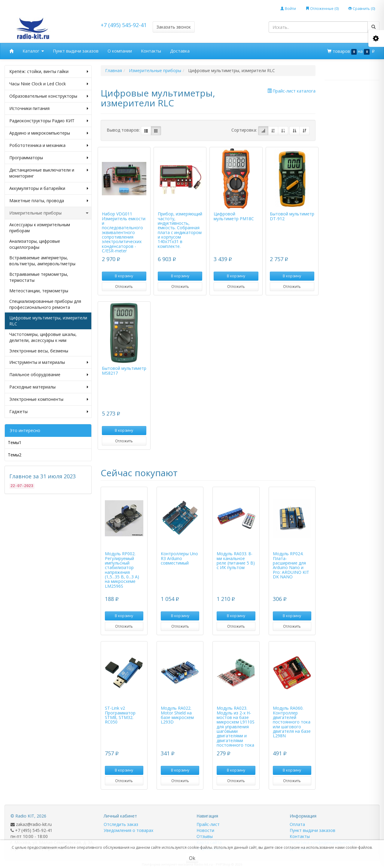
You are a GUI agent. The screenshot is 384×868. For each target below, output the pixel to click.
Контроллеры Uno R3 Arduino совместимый (179, 558)
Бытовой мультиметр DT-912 (292, 216)
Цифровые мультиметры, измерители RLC (48, 321)
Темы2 (15, 455)
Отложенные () (322, 9)
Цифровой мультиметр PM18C (234, 216)
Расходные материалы (49, 387)
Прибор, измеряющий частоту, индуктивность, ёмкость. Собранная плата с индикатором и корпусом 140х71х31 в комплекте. (180, 230)
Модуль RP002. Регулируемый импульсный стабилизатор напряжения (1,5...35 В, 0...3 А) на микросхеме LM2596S (122, 570)
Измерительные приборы (49, 213)
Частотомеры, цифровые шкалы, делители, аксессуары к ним (43, 337)
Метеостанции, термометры (39, 291)
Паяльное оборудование (49, 375)
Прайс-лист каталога (291, 91)
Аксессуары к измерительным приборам (40, 228)
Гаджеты (49, 412)
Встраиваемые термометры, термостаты (39, 277)
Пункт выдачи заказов (76, 51)
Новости (205, 830)
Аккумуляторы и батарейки (49, 188)
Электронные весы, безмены (39, 351)
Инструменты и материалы (49, 362)
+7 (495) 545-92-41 (124, 25)
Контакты (151, 51)
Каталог (33, 51)
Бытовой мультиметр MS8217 (124, 370)
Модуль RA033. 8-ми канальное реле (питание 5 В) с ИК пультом (236, 560)
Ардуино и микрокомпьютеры (49, 133)
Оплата (297, 824)
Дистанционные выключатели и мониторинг (49, 173)
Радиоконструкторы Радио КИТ (49, 121)
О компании (120, 51)
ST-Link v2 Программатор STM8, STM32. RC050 (120, 715)
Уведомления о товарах (128, 830)
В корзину (124, 276)
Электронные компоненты (49, 399)
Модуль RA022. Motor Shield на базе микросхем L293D (177, 715)
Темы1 (15, 442)
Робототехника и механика (49, 145)
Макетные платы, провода (49, 201)
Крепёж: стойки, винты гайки (49, 72)
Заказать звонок (174, 27)
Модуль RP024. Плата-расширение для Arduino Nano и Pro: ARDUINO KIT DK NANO (291, 565)
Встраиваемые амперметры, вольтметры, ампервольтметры (42, 261)
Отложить (124, 286)
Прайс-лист (208, 824)
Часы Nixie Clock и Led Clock (49, 84)
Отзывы (205, 836)
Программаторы (49, 158)
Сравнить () (362, 9)
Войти (288, 9)
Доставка (180, 51)
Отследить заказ (121, 824)
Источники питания (49, 108)
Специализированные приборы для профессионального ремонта (45, 304)
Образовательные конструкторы (49, 96)
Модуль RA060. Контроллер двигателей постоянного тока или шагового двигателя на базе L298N (292, 722)
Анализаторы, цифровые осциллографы (35, 244)
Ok (192, 858)
